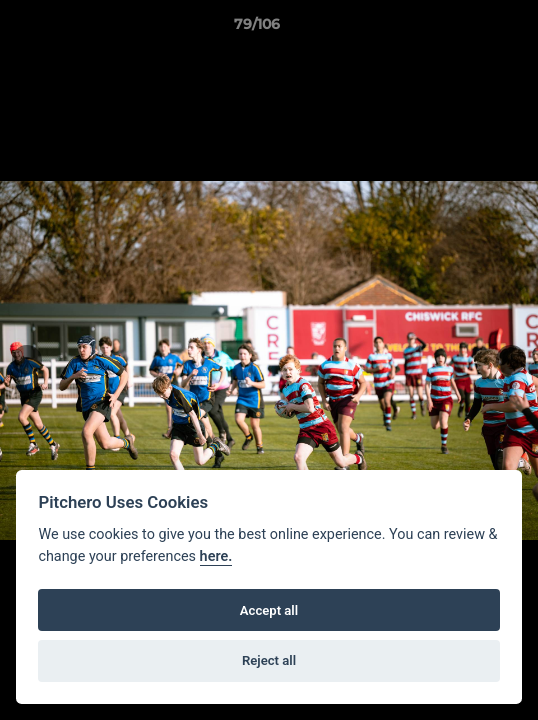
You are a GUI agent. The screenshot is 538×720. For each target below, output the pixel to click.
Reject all (269, 660)
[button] (466, 29)
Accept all (269, 610)
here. (216, 556)
